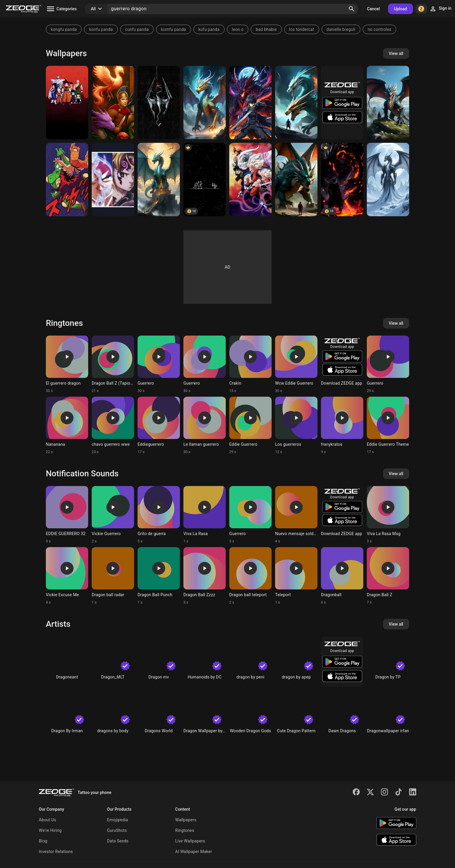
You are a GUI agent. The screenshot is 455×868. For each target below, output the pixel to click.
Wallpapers (186, 820)
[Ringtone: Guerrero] (159, 364)
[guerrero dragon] (250, 103)
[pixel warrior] (205, 180)
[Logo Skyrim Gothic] (159, 103)
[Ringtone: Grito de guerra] (159, 515)
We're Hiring (50, 830)
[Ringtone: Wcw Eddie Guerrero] (296, 364)
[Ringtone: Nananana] (67, 425)
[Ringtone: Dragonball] (342, 576)
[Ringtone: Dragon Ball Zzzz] (205, 576)
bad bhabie (266, 29)
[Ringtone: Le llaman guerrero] (205, 425)
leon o (238, 29)
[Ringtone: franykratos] (342, 425)
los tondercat (302, 29)
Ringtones (185, 830)
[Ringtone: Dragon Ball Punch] (159, 576)
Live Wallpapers (190, 841)
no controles (379, 29)
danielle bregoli (341, 29)
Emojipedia (118, 820)
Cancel (373, 9)
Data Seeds (118, 841)
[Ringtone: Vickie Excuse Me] (67, 576)
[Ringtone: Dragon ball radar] (113, 576)
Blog (43, 841)
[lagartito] (205, 103)
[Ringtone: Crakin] (250, 364)
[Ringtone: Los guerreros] (296, 425)
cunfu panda (137, 29)
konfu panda (101, 29)
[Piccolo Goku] (67, 180)
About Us (47, 820)
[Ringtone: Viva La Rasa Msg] (388, 515)
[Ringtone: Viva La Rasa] (205, 515)
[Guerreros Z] (250, 180)
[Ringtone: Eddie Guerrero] (250, 425)
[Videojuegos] (113, 103)
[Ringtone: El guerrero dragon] (67, 364)
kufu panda (209, 29)
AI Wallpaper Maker (194, 852)
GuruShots (117, 830)
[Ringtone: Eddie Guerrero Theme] (388, 425)
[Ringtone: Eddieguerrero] (159, 425)
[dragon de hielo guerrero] (388, 180)
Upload (400, 9)
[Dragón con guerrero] (388, 103)
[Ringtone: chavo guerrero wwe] (113, 425)
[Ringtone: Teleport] (296, 576)
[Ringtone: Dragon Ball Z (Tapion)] (113, 364)
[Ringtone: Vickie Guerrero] (113, 515)
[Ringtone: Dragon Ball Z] (388, 576)
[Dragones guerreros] (296, 103)
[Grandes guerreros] (113, 180)
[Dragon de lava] (342, 180)
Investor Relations (56, 852)
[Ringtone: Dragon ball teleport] (250, 576)
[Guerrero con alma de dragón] (296, 180)
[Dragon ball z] (67, 103)
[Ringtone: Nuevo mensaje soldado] (296, 515)
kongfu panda (64, 29)
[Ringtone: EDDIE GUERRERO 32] (67, 515)
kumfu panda (174, 29)
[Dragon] (159, 180)
